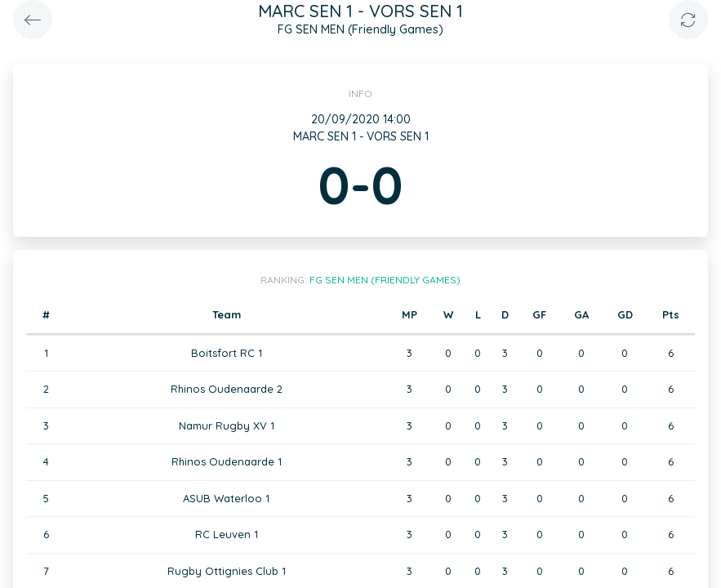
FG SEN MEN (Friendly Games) (385, 280)
